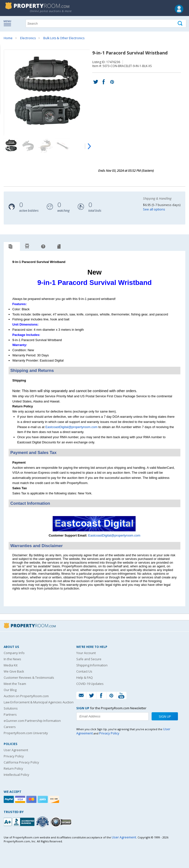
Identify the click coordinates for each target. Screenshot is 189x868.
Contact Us (84, 671)
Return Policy (13, 768)
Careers (10, 727)
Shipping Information (92, 665)
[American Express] (43, 799)
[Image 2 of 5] (28, 146)
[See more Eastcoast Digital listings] (95, 530)
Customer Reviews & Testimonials (29, 677)
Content (5, 63)
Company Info (14, 653)
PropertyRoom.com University (26, 733)
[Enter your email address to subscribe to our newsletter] (112, 716)
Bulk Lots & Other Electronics (64, 38)
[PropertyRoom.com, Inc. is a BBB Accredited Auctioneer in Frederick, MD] (20, 821)
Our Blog (10, 690)
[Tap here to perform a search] (181, 24)
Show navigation (9, 23)
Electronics (28, 38)
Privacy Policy (14, 756)
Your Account (86, 653)
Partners (10, 714)
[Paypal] (9, 799)
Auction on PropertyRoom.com (26, 696)
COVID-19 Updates (90, 684)
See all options (154, 209)
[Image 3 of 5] (46, 146)
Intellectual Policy (16, 775)
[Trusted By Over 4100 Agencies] (43, 822)
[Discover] (55, 799)
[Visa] (21, 799)
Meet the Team (15, 684)
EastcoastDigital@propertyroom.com (71, 427)
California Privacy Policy (21, 762)
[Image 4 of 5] (63, 146)
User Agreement (16, 750)
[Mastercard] (32, 799)
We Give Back (14, 671)
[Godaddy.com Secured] (62, 822)
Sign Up (165, 716)
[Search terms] (106, 23)
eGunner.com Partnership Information (32, 721)
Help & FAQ (85, 677)
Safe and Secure (89, 659)
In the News (12, 659)
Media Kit (11, 665)
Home (8, 38)
